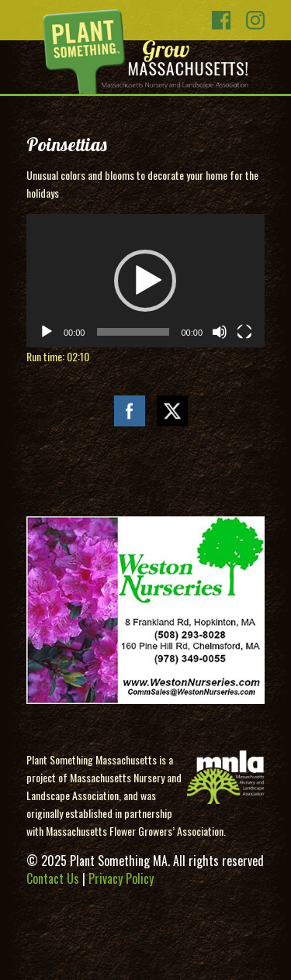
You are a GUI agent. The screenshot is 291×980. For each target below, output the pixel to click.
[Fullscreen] (244, 332)
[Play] (47, 332)
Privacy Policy (121, 878)
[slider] (133, 332)
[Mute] (220, 332)
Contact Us (53, 878)
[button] (145, 281)
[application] (145, 281)
